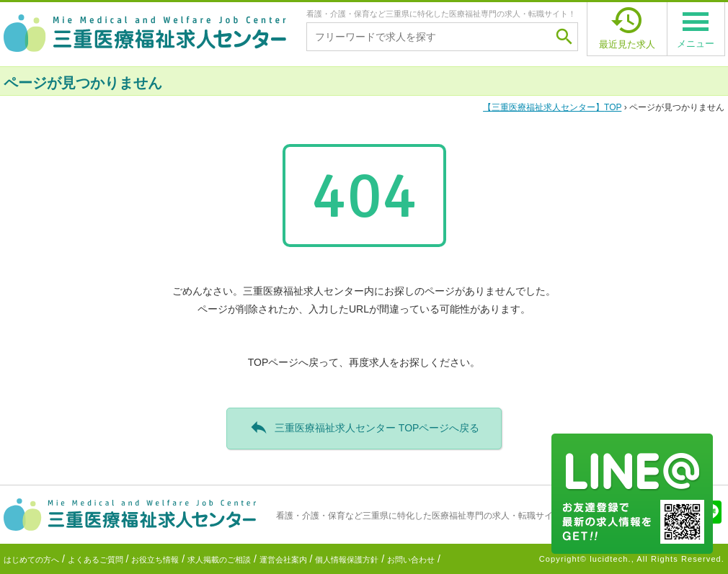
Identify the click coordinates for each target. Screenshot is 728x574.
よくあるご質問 (96, 560)
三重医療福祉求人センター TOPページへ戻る (364, 427)
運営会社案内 (283, 560)
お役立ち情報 (155, 560)
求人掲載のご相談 (219, 560)
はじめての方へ (31, 560)
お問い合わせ (411, 560)
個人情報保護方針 (347, 560)
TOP (552, 107)
